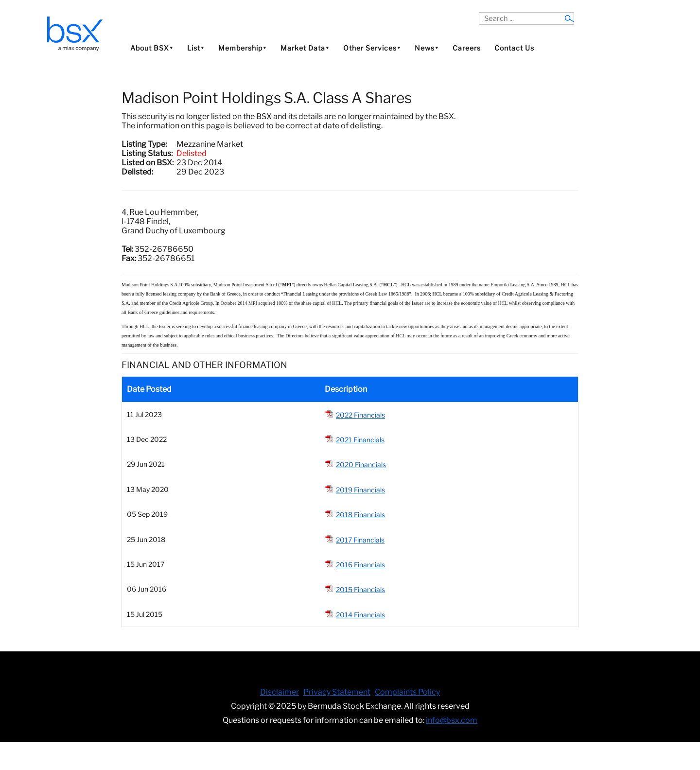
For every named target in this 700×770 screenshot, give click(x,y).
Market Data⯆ (305, 48)
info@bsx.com (452, 720)
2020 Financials (361, 464)
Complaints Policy (407, 692)
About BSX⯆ (152, 48)
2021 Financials (360, 440)
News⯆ (427, 48)
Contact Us (514, 48)
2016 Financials (360, 565)
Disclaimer (280, 692)
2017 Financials (360, 540)
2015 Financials (360, 589)
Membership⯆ (243, 48)
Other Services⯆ (372, 48)
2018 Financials (360, 515)
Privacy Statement (337, 692)
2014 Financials (360, 615)
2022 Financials (360, 415)
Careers (467, 48)
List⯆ (196, 48)
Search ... (479, 12)
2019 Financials (360, 490)
